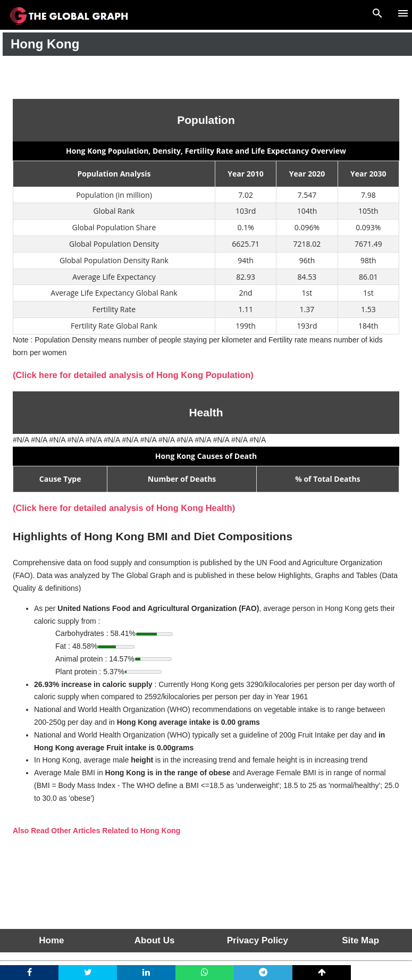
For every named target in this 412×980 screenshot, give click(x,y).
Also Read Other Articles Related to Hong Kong (96, 831)
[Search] (377, 12)
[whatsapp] (205, 973)
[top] (322, 973)
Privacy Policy (258, 940)
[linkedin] (146, 973)
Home (51, 940)
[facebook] (29, 973)
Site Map (360, 940)
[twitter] (88, 973)
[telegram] (263, 973)
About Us (155, 940)
